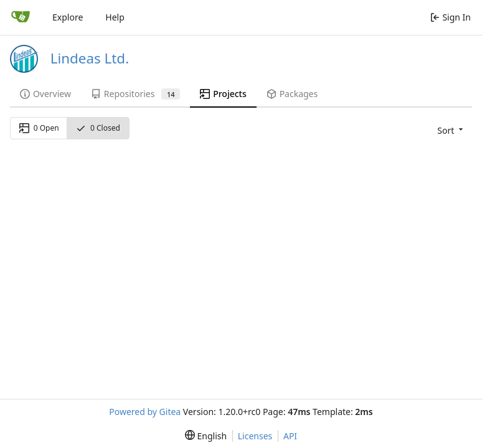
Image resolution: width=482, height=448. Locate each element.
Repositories (135, 94)
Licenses (255, 436)
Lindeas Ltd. (90, 58)
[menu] (449, 130)
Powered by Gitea (145, 412)
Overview (45, 94)
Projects (223, 94)
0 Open (39, 128)
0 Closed (98, 128)
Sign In (451, 17)
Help (115, 17)
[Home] (21, 17)
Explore (68, 17)
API (290, 436)
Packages (292, 94)
